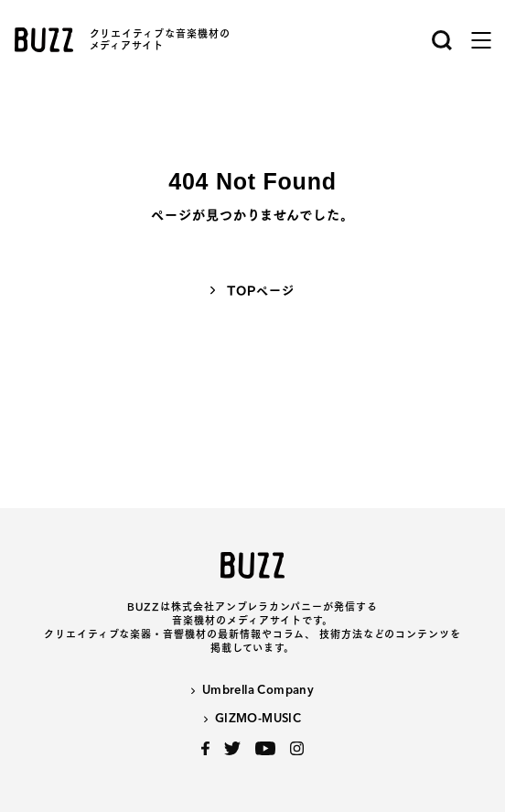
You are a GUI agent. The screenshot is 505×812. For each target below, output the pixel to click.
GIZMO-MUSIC (258, 719)
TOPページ (261, 291)
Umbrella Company (258, 691)
